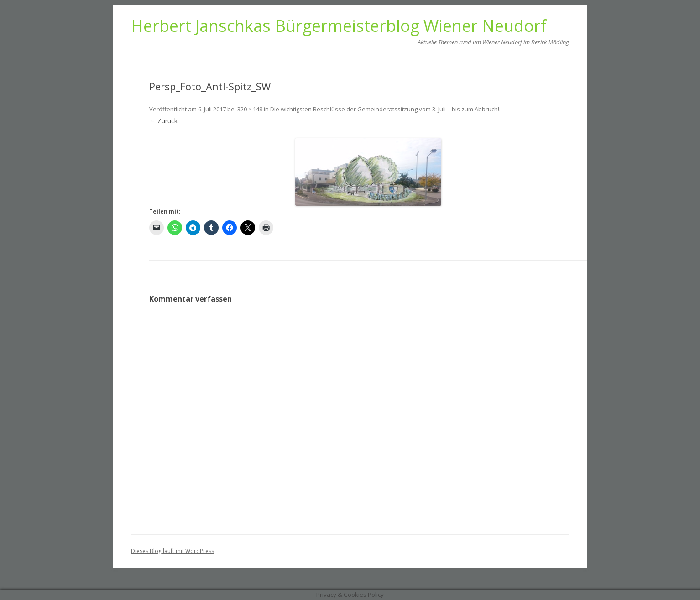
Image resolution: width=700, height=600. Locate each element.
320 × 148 (250, 109)
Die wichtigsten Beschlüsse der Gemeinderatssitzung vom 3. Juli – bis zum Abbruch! (385, 109)
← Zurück (163, 121)
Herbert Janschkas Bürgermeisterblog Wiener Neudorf (339, 26)
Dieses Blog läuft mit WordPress (172, 551)
